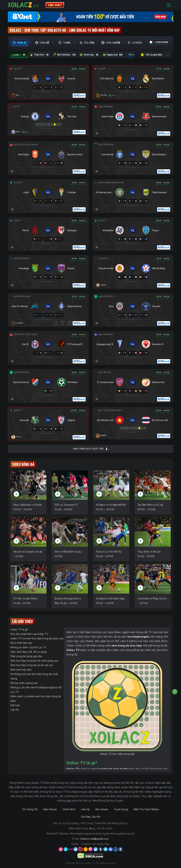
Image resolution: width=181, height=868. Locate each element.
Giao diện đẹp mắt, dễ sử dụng (28, 652)
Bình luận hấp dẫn (21, 670)
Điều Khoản (50, 809)
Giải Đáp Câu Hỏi (90, 817)
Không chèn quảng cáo (24, 683)
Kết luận (15, 705)
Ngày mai (113, 55)
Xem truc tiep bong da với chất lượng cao (34, 661)
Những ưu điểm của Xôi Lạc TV (28, 647)
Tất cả (134, 55)
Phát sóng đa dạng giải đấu (26, 656)
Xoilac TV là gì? (19, 630)
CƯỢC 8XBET (55, 5)
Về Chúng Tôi (30, 809)
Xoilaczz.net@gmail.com (95, 839)
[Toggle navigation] (169, 5)
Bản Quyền (102, 809)
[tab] (20, 43)
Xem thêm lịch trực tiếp (90, 449)
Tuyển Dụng (121, 809)
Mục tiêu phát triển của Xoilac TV (29, 634)
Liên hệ (15, 710)
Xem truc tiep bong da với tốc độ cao (32, 665)
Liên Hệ (85, 809)
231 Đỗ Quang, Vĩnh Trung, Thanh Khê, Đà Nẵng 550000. (95, 823)
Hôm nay (89, 55)
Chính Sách (69, 809)
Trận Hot (40, 55)
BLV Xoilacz (65, 55)
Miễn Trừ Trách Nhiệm (146, 809)
